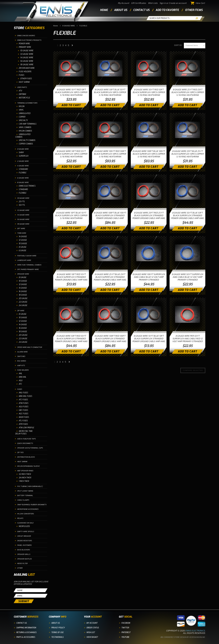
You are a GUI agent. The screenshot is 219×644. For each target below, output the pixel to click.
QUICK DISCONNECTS (25, 443)
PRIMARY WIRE (25, 47)
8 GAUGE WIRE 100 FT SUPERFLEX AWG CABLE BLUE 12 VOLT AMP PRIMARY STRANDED (149, 277)
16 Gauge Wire (27, 61)
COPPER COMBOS (26, 144)
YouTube (125, 637)
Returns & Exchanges (26, 632)
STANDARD (23, 169)
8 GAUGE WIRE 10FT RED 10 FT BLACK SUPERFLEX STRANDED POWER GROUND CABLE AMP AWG (71, 277)
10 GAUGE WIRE (27, 51)
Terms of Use (57, 632)
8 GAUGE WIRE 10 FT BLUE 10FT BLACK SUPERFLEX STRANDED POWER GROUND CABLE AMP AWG (149, 338)
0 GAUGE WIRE (23, 149)
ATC (20, 384)
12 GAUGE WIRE (23, 210)
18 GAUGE (23, 295)
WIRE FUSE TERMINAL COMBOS (29, 265)
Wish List (91, 632)
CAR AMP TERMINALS (28, 124)
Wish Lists (153, 3)
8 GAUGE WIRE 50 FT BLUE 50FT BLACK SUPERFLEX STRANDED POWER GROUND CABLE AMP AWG (187, 215)
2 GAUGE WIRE (23, 161)
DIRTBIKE (22, 94)
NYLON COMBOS (25, 131)
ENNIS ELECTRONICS (27, 186)
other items (194, 10)
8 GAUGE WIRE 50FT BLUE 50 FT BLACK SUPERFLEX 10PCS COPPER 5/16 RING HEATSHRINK (110, 92)
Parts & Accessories (26, 637)
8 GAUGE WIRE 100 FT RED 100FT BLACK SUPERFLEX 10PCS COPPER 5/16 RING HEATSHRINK (110, 154)
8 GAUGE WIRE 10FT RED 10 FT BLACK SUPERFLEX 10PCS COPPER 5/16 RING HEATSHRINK (71, 154)
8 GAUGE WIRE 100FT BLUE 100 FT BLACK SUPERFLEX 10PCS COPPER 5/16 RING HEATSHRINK (149, 154)
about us (121, 10)
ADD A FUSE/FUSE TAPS (26, 439)
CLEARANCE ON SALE (25, 523)
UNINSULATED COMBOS (23, 136)
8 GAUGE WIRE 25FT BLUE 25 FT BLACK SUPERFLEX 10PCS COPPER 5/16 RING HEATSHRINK (188, 154)
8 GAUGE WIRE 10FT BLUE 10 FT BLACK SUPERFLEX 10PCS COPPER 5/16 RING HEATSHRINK (71, 215)
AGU (21, 381)
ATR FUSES (23, 424)
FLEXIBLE (23, 173)
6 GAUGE (22, 251)
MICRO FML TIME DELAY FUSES (24, 432)
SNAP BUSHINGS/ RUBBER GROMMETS (32, 505)
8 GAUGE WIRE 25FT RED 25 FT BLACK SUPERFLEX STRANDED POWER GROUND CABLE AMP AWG (149, 215)
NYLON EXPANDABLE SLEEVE (28, 466)
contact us (141, 10)
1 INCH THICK (24, 481)
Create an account (178, 3)
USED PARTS (22, 87)
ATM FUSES (23, 403)
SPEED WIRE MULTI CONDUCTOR (30, 347)
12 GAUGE (23, 240)
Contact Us (22, 623)
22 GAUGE (23, 302)
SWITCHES (21, 356)
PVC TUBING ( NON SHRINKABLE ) (30, 486)
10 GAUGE (23, 244)
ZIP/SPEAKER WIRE (27, 68)
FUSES (21, 75)
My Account (123, 3)
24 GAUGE (23, 305)
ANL (20, 374)
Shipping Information (26, 628)
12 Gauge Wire (27, 54)
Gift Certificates (139, 3)
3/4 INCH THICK (25, 478)
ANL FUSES (23, 393)
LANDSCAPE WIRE (24, 260)
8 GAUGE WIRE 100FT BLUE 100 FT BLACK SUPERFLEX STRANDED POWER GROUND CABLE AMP (110, 215)
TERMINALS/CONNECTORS (27, 103)
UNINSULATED (25, 113)
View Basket (92, 637)
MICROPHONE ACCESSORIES (28, 509)
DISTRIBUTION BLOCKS (26, 457)
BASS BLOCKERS (23, 550)
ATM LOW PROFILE (26, 428)
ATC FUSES (23, 400)
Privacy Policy (58, 628)
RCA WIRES (22, 361)
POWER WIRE (24, 44)
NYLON (22, 106)
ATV (20, 91)
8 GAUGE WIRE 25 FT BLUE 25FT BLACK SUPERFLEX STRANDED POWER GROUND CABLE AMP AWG (110, 277)
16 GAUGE (23, 291)
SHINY (21, 152)
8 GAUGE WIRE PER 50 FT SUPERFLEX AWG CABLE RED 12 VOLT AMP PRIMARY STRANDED (187, 338)
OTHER (20, 568)
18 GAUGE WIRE (23, 224)
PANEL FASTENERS (24, 545)
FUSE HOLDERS (25, 72)
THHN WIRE (22, 233)
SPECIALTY (23, 120)
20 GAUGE (23, 298)
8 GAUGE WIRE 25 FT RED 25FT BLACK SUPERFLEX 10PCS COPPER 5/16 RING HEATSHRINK (188, 92)
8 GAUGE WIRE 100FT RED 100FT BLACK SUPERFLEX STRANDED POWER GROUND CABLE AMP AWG (110, 338)
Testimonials (57, 637)
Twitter (125, 628)
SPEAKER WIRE (23, 274)
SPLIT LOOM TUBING (25, 491)
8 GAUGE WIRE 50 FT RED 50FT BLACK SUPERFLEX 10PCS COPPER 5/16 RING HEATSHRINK (149, 92)
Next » (72, 46)
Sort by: (178, 45)
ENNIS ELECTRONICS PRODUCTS (29, 40)
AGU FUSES (23, 407)
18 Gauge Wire (27, 65)
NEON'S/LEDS (24, 526)
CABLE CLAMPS (23, 500)
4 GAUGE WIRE (23, 166)
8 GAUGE (23, 247)
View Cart (198, 3)
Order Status (93, 628)
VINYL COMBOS (25, 127)
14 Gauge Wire (27, 58)
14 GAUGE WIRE (23, 215)
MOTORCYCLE (24, 98)
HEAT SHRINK (24, 82)
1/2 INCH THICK (25, 474)
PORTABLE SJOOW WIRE (27, 256)
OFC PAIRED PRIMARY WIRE (28, 269)
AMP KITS (21, 366)
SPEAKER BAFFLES (24, 559)
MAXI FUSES (24, 417)
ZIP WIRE (21, 311)
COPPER (22, 117)
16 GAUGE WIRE (23, 219)
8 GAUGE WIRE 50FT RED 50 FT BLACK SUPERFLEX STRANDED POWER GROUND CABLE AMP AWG (71, 338)
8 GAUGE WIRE (23, 183)
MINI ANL (22, 377)
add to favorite (167, 10)
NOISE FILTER (22, 563)
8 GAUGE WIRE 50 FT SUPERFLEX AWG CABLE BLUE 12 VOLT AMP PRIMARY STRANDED (187, 277)
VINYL (21, 110)
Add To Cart (71, 105)
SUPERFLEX (23, 156)
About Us (56, 623)
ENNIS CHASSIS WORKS (26, 36)
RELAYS (20, 518)
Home (104, 10)
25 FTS (22, 202)
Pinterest (126, 632)
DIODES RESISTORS (24, 541)
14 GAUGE (23, 237)
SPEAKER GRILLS (24, 554)
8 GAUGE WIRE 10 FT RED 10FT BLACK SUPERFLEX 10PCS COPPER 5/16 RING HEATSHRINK (71, 92)
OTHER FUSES (26, 79)
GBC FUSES (23, 410)
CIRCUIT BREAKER (24, 536)
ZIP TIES (20, 453)
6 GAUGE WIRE (23, 178)
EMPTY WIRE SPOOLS (26, 532)
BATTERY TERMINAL (25, 496)
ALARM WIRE (22, 352)
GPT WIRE (21, 229)
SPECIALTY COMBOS (27, 140)
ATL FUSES (23, 421)
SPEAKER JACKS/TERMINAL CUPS (30, 448)
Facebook (126, 623)
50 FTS (22, 205)
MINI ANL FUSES (25, 396)
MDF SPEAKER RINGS (25, 471)
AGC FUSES (23, 414)
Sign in (163, 3)
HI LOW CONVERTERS (25, 514)
